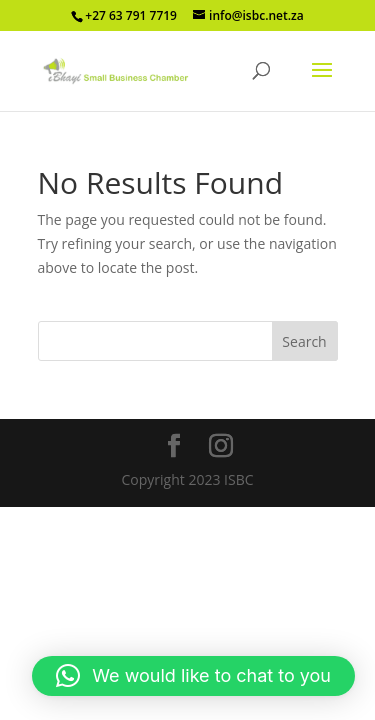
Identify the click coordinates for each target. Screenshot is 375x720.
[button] (193, 676)
